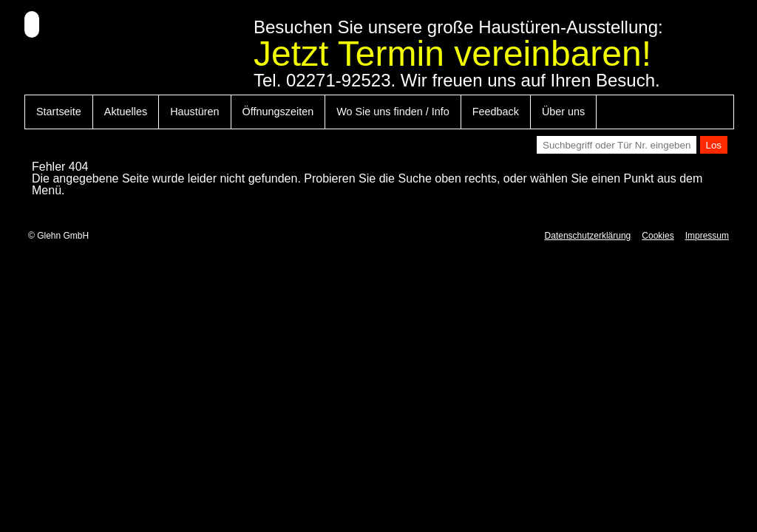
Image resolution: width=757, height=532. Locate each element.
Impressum (707, 236)
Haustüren (194, 112)
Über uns (563, 112)
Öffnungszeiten (278, 112)
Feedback (496, 112)
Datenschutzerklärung (588, 236)
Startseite (59, 112)
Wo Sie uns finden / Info (393, 112)
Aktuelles (126, 112)
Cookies (658, 236)
